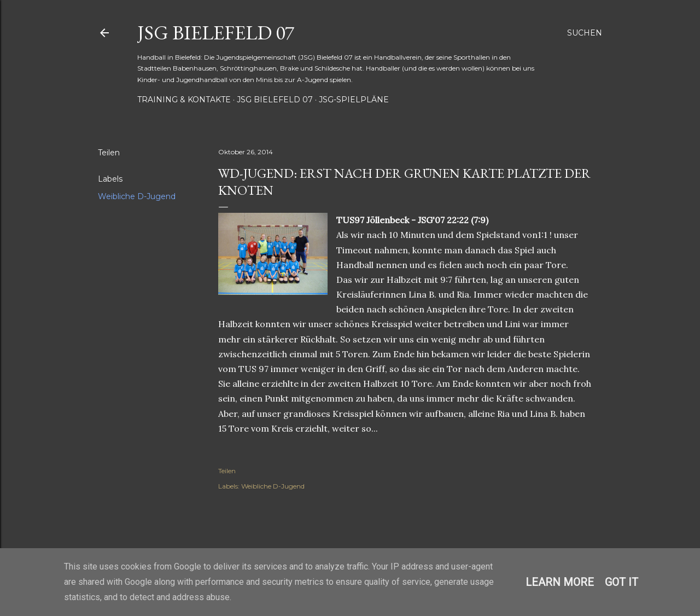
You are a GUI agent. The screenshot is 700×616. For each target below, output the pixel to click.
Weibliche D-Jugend (137, 196)
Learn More (560, 582)
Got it (622, 582)
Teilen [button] (109, 153)
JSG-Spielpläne (354, 100)
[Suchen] (585, 33)
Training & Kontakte (184, 100)
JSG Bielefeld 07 (216, 33)
